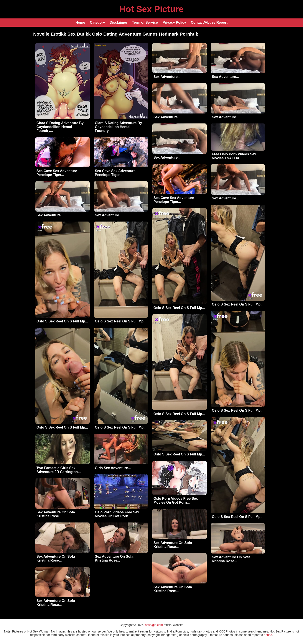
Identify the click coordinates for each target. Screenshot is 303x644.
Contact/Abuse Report (209, 22)
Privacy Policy (174, 22)
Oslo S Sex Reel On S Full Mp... (238, 304)
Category (97, 22)
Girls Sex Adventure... (113, 468)
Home (80, 22)
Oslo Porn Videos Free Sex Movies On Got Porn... (176, 500)
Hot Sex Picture (151, 9)
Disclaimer (118, 22)
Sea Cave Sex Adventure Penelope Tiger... (57, 173)
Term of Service (145, 22)
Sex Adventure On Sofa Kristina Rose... (56, 514)
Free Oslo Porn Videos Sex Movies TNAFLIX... (234, 156)
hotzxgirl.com (154, 625)
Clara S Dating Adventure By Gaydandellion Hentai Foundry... (60, 127)
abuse (268, 635)
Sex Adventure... (167, 77)
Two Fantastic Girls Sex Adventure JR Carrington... (59, 470)
